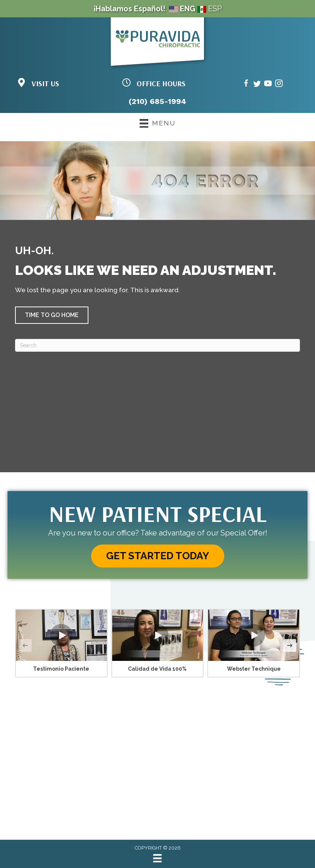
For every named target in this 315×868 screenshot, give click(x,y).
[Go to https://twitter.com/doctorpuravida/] (257, 85)
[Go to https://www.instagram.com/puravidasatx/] (279, 85)
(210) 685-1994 (157, 101)
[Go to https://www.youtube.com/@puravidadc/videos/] (268, 85)
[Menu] (157, 858)
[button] (52, 315)
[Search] (157, 345)
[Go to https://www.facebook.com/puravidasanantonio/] (246, 85)
